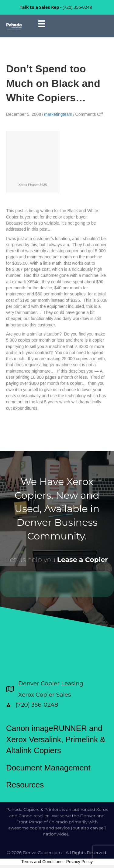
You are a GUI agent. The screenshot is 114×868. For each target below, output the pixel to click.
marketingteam (58, 114)
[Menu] (42, 24)
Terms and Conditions (42, 862)
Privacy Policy (79, 862)
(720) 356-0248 (77, 7)
